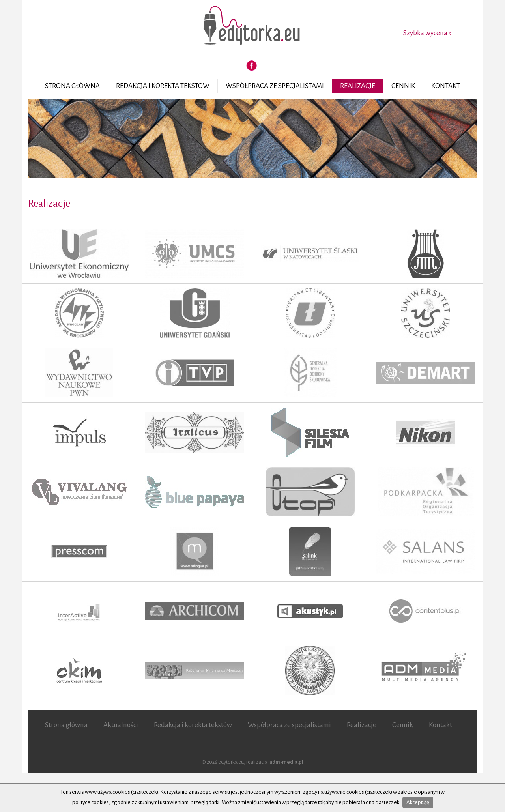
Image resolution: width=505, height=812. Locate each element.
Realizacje (358, 86)
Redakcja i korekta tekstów (163, 86)
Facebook (252, 65)
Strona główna (72, 86)
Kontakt (446, 86)
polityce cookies (91, 802)
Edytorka (252, 26)
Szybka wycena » (427, 33)
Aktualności (121, 725)
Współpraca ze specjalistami (275, 86)
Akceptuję (418, 802)
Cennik (403, 86)
